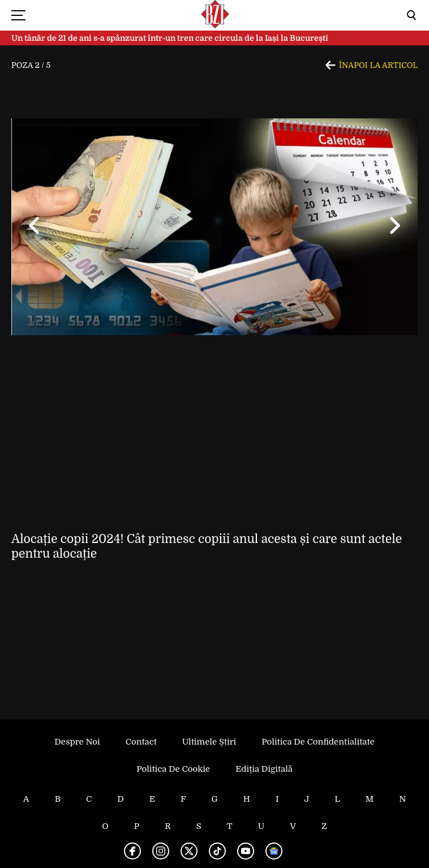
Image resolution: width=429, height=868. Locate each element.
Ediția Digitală (264, 769)
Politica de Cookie (173, 769)
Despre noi (77, 742)
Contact (141, 742)
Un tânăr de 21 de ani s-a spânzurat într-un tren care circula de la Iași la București (170, 38)
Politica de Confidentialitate (318, 742)
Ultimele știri (209, 742)
